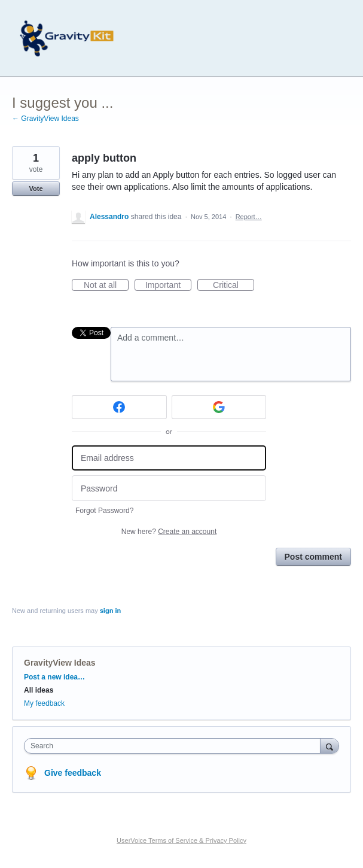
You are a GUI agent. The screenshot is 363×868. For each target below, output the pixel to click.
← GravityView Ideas (45, 119)
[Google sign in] (219, 407)
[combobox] (175, 746)
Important (168, 286)
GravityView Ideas (60, 663)
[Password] (169, 488)
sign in (110, 611)
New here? (169, 532)
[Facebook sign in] (119, 407)
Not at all (106, 286)
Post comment (313, 557)
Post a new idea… (54, 677)
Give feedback (73, 773)
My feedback (44, 703)
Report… (249, 217)
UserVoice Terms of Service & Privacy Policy (181, 840)
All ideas (39, 690)
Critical (234, 286)
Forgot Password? (104, 511)
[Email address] (169, 458)
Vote (36, 189)
